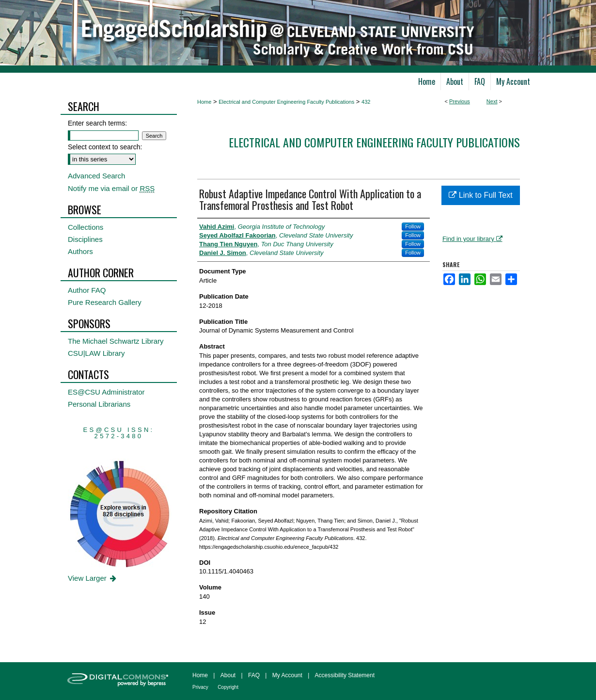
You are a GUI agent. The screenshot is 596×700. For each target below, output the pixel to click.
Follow (413, 226)
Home (204, 102)
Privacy (200, 687)
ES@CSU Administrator (106, 392)
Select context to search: (105, 147)
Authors (80, 251)
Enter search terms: (97, 123)
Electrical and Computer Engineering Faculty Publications (286, 102)
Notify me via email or (111, 188)
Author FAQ (87, 290)
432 (366, 102)
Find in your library (472, 239)
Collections (86, 227)
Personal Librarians (99, 404)
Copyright (228, 687)
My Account (287, 675)
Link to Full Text (480, 195)
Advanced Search (96, 176)
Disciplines (85, 239)
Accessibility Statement (345, 675)
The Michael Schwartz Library (116, 341)
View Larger (93, 578)
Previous (460, 101)
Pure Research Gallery (105, 302)
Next (492, 101)
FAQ (254, 675)
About (228, 675)
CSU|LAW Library (96, 353)
